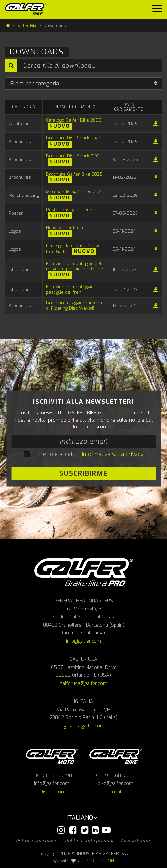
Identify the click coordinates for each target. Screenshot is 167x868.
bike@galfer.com (115, 784)
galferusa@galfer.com (83, 683)
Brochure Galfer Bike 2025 (74, 174)
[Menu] (157, 10)
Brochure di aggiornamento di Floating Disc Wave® (75, 305)
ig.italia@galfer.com (83, 726)
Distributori (52, 792)
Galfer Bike (27, 25)
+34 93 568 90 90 (52, 776)
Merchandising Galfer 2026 (75, 192)
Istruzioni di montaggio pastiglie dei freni (70, 289)
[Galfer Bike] (28, 9)
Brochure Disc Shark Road (74, 138)
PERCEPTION (100, 861)
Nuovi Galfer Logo (64, 227)
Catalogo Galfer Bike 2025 (74, 120)
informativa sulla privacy (113, 454)
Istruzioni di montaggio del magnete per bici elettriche (74, 266)
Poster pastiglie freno (69, 210)
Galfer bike (115, 756)
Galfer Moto (52, 756)
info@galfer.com (83, 641)
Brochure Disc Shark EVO (73, 156)
